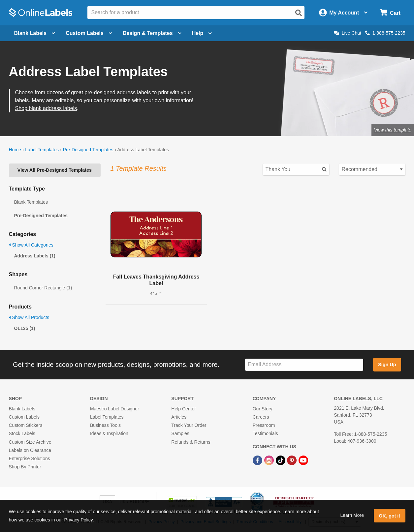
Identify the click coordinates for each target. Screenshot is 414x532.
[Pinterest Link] (292, 460)
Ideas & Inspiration (109, 433)
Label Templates (42, 150)
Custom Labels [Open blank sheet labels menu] (89, 33)
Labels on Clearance (30, 450)
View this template (393, 130)
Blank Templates (31, 202)
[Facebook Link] (258, 460)
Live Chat (348, 33)
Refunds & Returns (191, 442)
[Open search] (299, 13)
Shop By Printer (25, 467)
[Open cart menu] (390, 13)
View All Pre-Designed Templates (55, 170)
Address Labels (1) (35, 256)
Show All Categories (31, 245)
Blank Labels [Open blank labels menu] (35, 33)
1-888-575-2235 (385, 33)
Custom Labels (24, 417)
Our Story (263, 409)
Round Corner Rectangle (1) (43, 288)
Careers (261, 417)
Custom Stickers (26, 425)
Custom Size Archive (30, 442)
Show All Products (29, 317)
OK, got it (389, 516)
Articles (179, 417)
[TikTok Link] (281, 460)
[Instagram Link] (270, 460)
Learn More (352, 515)
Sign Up (387, 365)
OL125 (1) (25, 328)
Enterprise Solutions (30, 458)
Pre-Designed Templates (88, 150)
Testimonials (265, 433)
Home (15, 150)
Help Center (184, 409)
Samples (180, 433)
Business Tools (105, 425)
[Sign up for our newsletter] (304, 365)
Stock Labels (22, 433)
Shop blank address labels (46, 108)
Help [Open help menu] (202, 33)
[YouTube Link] (303, 460)
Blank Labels (22, 409)
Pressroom (264, 425)
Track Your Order (189, 425)
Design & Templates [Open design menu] (152, 33)
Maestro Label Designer (115, 409)
